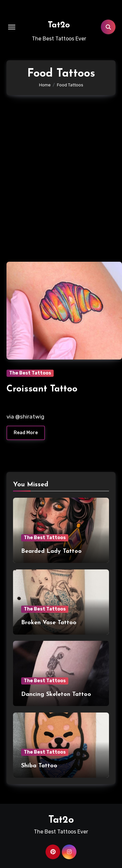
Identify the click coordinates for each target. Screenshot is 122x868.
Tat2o (59, 25)
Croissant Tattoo (42, 389)
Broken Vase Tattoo (49, 623)
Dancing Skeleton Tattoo (56, 694)
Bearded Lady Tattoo (51, 551)
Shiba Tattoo (39, 766)
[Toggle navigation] (12, 27)
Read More (26, 433)
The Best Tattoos (30, 373)
